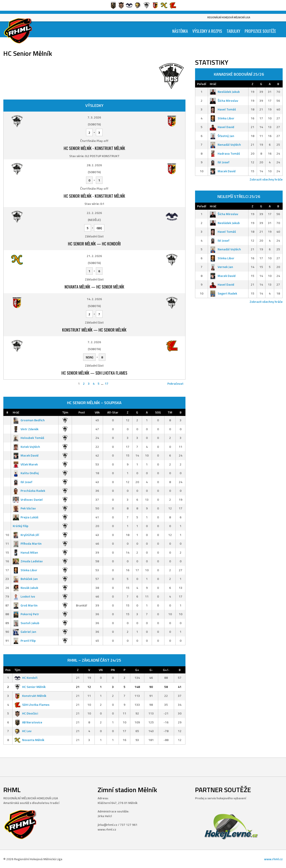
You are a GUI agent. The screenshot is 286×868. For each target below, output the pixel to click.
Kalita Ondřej (26, 473)
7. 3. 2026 (94, 117)
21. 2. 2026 (94, 256)
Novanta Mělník (29, 740)
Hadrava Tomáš (225, 153)
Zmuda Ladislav (28, 561)
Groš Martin (25, 605)
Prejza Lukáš (26, 517)
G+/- (166, 670)
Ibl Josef (23, 482)
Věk (97, 412)
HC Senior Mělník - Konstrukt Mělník (94, 148)
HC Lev (23, 731)
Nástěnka (180, 31)
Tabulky (233, 31)
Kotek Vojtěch (26, 447)
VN (101, 670)
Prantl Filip (24, 641)
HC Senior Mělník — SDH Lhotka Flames (94, 373)
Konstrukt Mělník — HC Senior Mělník (94, 330)
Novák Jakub (25, 588)
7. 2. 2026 (94, 342)
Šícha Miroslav (224, 101)
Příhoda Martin (27, 543)
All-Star (113, 412)
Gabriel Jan (24, 632)
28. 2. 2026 (94, 165)
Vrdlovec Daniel (28, 499)
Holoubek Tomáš (28, 438)
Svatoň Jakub (26, 623)
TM (170, 412)
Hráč (16, 412)
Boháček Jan (25, 579)
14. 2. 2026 (94, 299)
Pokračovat (175, 383)
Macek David (26, 455)
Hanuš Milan (25, 552)
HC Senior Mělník (30, 687)
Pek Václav (24, 508)
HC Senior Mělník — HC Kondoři (94, 244)
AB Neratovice (28, 722)
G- (151, 670)
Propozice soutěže (260, 31)
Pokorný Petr (26, 614)
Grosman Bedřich (29, 420)
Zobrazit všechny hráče (266, 179)
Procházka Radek (29, 491)
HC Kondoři (26, 678)
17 (107, 383)
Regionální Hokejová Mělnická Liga (229, 17)
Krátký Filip (21, 526)
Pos (8, 670)
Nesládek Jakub (225, 92)
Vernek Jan (221, 267)
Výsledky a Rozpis (207, 31)
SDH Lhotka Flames (32, 705)
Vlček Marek (25, 464)
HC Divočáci (26, 713)
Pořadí (202, 84)
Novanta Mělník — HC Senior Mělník (94, 287)
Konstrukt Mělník (30, 696)
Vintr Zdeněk (26, 429)
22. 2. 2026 (94, 213)
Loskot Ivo (24, 596)
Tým (65, 412)
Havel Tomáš (223, 109)
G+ (137, 670)
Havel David (222, 127)
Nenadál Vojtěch (225, 144)
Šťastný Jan (222, 136)
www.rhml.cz (273, 859)
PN (113, 670)
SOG (158, 412)
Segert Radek (223, 293)
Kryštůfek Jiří (26, 535)
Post (82, 412)
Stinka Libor (25, 570)
